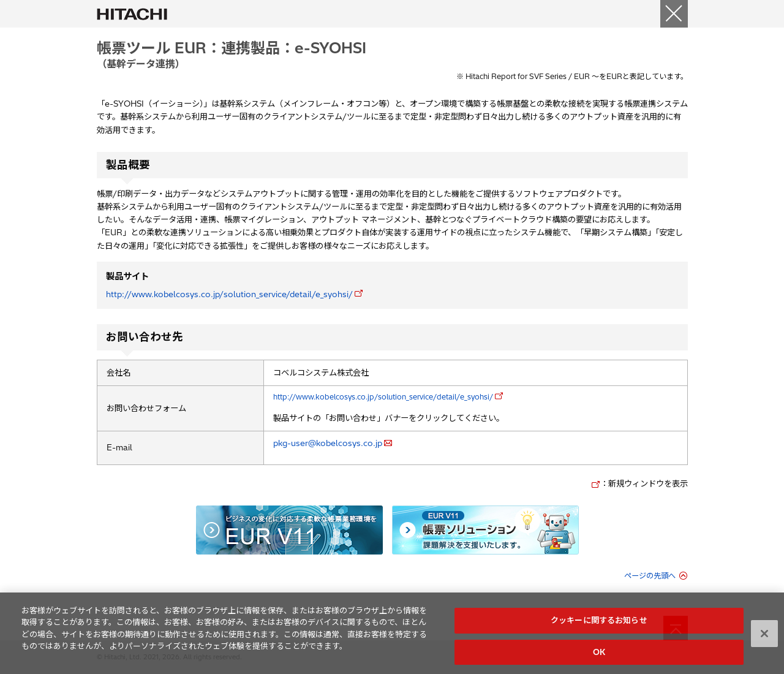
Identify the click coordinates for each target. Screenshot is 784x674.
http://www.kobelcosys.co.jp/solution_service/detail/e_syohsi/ (229, 294)
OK (599, 655)
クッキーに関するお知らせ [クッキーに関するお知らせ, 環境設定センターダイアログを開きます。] (599, 623)
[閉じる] (674, 14)
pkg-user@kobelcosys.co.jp (328, 443)
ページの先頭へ (650, 576)
